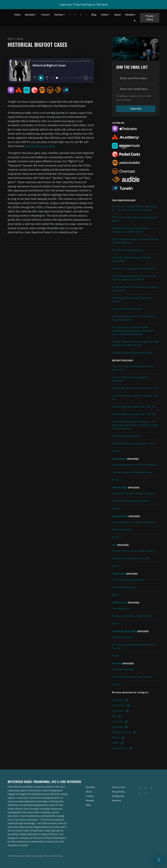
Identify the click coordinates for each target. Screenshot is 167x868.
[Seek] (66, 78)
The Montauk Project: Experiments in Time (133, 444)
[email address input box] (136, 89)
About (118, 15)
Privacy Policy (150, 18)
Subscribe (136, 109)
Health (118, 743)
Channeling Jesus (121, 609)
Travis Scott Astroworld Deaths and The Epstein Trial (133, 368)
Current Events (122, 748)
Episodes (30, 15)
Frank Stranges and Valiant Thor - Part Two (134, 407)
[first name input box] (136, 78)
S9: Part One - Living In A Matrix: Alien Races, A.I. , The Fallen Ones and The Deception (135, 208)
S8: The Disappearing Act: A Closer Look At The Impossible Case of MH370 (134, 278)
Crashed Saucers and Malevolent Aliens (132, 353)
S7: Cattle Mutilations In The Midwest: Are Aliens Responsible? (134, 318)
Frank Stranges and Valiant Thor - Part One (134, 414)
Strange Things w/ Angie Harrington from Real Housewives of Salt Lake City (136, 343)
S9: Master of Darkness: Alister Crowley (132, 616)
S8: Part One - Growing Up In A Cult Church (134, 269)
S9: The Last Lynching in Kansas (128, 580)
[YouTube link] (70, 15)
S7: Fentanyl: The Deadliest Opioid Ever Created (132, 300)
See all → (117, 451)
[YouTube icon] (146, 793)
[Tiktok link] (81, 15)
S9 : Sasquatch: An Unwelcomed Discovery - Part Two (134, 646)
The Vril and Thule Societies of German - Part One (135, 397)
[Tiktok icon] (140, 793)
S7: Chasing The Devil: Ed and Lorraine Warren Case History (135, 289)
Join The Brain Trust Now (40, 146)
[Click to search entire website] (135, 21)
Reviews (59, 15)
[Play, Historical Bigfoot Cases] (41, 78)
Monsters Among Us (122, 530)
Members (130, 15)
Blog (94, 15)
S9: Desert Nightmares (124, 587)
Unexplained (120, 488)
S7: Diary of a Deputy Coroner (127, 309)
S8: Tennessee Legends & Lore (128, 250)
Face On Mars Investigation (126, 436)
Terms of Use (118, 787)
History (117, 664)
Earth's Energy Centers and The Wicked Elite (135, 465)
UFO (114, 545)
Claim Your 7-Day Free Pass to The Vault (84, 5)
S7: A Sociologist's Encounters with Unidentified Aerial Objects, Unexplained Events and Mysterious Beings (132, 331)
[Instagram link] (86, 15)
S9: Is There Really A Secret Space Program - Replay (135, 219)
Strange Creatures (125, 631)
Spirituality (120, 603)
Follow (104, 15)
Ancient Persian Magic (123, 669)
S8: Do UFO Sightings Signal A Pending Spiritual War (131, 259)
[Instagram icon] (140, 788)
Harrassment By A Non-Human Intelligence (134, 493)
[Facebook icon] (152, 788)
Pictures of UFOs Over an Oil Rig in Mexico (133, 551)
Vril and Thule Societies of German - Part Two (135, 388)
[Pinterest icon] (146, 788)
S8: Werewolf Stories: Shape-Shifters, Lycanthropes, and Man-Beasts (131, 230)
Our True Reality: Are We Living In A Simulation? (130, 379)
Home (17, 15)
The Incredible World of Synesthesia (131, 501)
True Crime (119, 574)
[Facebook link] (76, 15)
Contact (45, 15)
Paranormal (120, 516)
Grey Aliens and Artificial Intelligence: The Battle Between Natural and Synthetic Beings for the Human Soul (135, 425)
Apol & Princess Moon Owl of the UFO (131, 558)
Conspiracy (119, 459)
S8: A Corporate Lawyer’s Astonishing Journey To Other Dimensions (135, 241)
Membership (118, 796)
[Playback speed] (86, 78)
